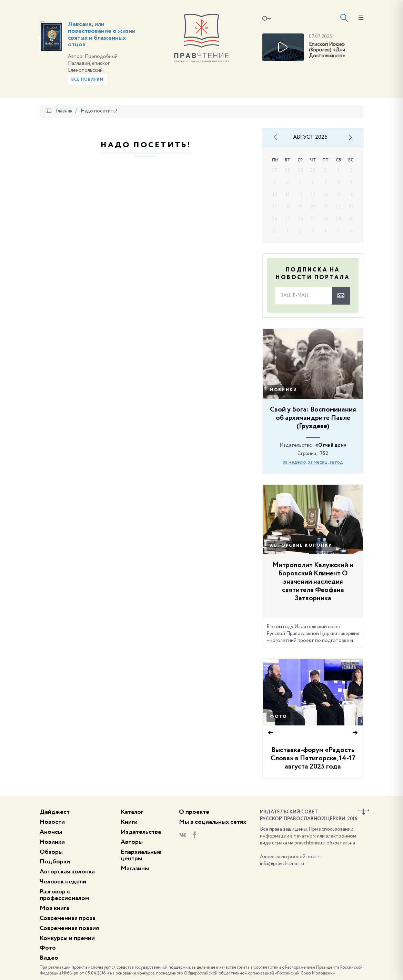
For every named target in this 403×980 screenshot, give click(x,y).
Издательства (141, 832)
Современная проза (68, 918)
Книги (129, 822)
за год (336, 462)
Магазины (135, 869)
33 (350, 667)
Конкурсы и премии (67, 938)
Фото (279, 717)
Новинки (284, 390)
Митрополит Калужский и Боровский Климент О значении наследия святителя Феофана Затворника (313, 582)
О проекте (194, 812)
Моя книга (54, 908)
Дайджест (55, 812)
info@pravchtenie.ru (282, 864)
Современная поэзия (69, 928)
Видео (49, 958)
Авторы (132, 842)
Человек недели (63, 882)
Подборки (55, 862)
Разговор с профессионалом (64, 895)
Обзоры (51, 852)
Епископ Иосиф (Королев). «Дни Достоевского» (327, 50)
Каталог (132, 812)
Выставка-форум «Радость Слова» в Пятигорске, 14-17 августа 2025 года (313, 759)
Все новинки (88, 80)
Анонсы (51, 832)
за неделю (294, 462)
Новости (52, 822)
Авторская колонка (67, 872)
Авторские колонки (301, 546)
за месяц (318, 462)
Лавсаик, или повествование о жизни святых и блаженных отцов (102, 34)
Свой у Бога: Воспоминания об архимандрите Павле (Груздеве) (313, 418)
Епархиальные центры (141, 855)
